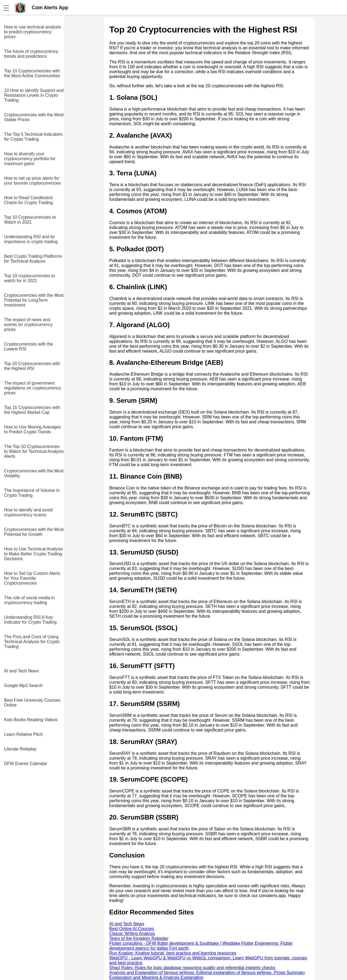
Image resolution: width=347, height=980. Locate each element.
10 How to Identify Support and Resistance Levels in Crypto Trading (34, 95)
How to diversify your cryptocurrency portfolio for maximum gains (30, 159)
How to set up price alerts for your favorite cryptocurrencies (33, 181)
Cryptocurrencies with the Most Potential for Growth (34, 532)
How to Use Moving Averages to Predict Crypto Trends (33, 429)
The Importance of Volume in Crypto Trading (32, 493)
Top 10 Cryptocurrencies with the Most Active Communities (32, 73)
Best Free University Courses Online (32, 703)
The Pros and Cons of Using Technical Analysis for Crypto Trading (32, 642)
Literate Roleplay (20, 749)
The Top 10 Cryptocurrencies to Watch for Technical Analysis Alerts (34, 451)
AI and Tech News (22, 671)
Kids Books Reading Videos (31, 720)
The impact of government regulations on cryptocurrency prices (33, 388)
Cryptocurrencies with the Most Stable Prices (34, 117)
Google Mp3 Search (23, 686)
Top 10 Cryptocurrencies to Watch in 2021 (30, 220)
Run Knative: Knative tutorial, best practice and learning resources (173, 953)
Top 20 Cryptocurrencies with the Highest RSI (32, 366)
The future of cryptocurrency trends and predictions (31, 54)
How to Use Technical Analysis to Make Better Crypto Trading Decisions (33, 554)
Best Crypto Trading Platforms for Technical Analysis (33, 259)
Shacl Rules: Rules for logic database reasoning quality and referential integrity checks (192, 968)
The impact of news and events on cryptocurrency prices (28, 325)
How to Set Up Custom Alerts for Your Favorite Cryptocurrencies (32, 578)
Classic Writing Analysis (132, 934)
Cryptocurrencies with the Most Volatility (34, 473)
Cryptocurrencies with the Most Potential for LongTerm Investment (34, 300)
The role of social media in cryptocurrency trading (29, 600)
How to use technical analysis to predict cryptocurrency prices (33, 32)
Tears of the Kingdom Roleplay (139, 938)
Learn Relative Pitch (23, 734)
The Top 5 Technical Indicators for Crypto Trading (33, 137)
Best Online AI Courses (132, 929)
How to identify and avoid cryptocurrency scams (28, 512)
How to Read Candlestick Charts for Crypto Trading (28, 200)
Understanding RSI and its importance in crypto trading (31, 239)
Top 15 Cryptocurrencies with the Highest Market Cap (32, 410)
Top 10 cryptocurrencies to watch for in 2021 (30, 278)
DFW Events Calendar (26, 764)
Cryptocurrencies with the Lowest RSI (29, 346)
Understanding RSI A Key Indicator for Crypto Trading (30, 620)
